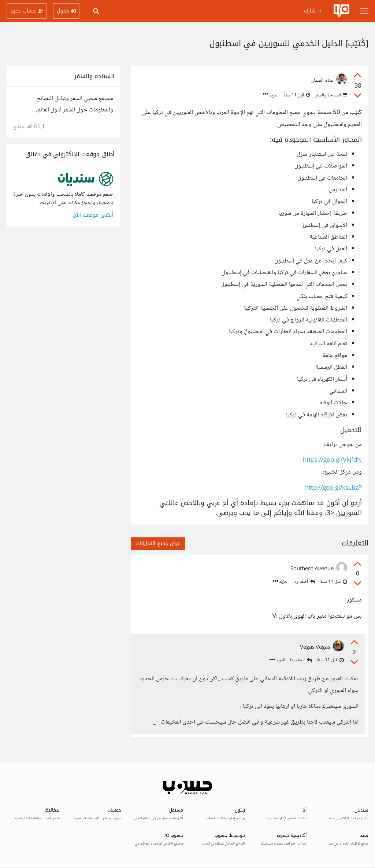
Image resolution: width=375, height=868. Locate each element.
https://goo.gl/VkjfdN (332, 461)
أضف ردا (304, 582)
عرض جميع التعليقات (158, 543)
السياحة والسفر (331, 95)
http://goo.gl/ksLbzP (333, 488)
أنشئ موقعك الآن (93, 215)
